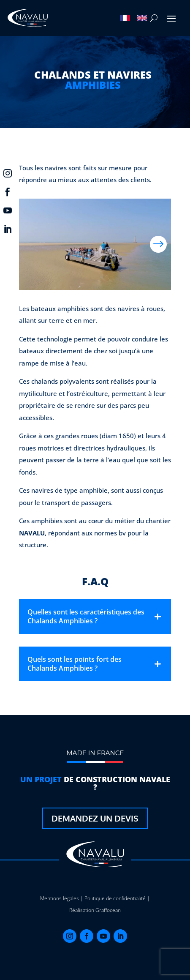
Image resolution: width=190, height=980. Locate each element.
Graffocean (108, 910)
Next (158, 244)
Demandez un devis (95, 818)
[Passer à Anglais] (142, 18)
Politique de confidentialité (115, 898)
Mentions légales (60, 898)
